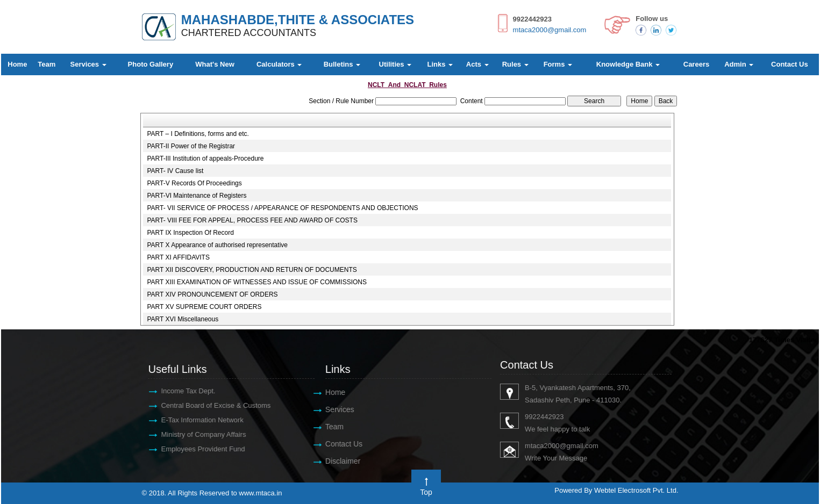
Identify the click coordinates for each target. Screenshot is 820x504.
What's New (215, 64)
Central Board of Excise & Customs (210, 405)
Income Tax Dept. (183, 391)
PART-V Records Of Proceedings (194, 183)
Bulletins (342, 64)
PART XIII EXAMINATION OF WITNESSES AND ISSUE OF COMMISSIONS (257, 282)
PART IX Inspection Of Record (190, 233)
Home (17, 64)
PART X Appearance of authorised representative (217, 245)
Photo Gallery (151, 64)
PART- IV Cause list (175, 171)
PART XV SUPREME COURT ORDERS (204, 307)
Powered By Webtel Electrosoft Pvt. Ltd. (616, 490)
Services (88, 64)
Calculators (279, 64)
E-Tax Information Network (197, 420)
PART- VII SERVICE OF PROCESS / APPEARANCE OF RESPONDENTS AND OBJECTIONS (282, 208)
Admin (739, 64)
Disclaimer (337, 461)
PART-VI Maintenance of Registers (197, 196)
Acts (477, 64)
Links (440, 64)
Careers (696, 64)
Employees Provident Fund (197, 449)
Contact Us (790, 64)
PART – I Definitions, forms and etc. (198, 134)
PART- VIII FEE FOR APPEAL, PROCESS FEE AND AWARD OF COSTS (252, 220)
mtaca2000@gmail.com (550, 30)
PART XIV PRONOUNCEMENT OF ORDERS (212, 294)
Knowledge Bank (628, 64)
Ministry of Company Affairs (198, 434)
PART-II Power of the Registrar (191, 146)
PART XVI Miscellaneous (183, 319)
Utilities (395, 64)
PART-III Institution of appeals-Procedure (205, 159)
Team (47, 64)
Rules (515, 64)
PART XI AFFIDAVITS (178, 257)
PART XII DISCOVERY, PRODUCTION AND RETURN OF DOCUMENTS (252, 270)
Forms (558, 64)
